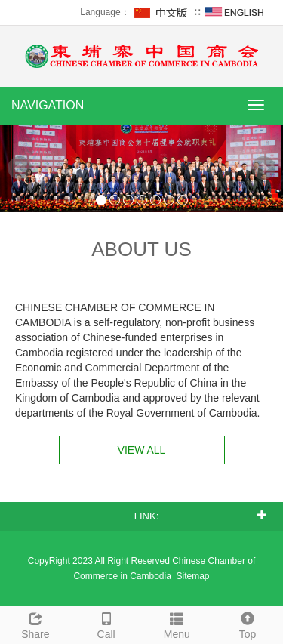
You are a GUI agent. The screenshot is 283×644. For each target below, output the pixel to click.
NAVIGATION (48, 105)
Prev (20, 168)
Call (106, 624)
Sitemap (193, 576)
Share (35, 624)
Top (248, 624)
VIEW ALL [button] (142, 450)
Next (263, 168)
